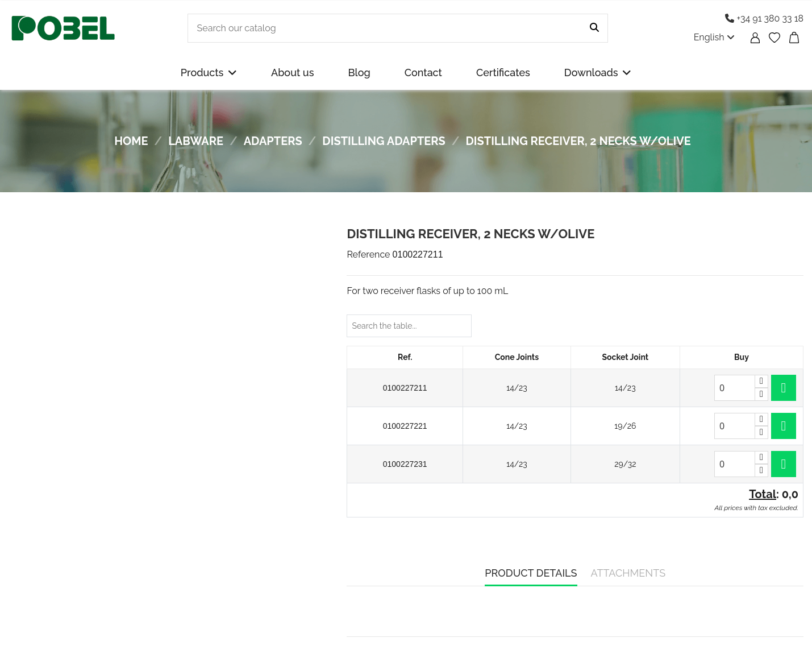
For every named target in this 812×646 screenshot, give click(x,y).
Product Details (531, 573)
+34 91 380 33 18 (764, 18)
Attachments (628, 573)
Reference (368, 254)
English (714, 37)
